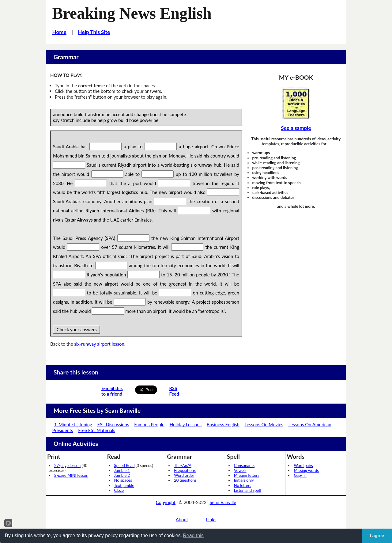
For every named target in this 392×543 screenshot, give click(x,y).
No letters (243, 485)
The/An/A (183, 465)
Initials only (244, 480)
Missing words (306, 470)
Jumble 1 (122, 470)
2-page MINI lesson (71, 475)
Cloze (119, 490)
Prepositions (185, 470)
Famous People (149, 424)
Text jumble (124, 485)
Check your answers (77, 329)
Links (211, 519)
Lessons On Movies (264, 424)
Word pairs (303, 465)
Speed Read (124, 465)
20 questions (185, 480)
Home (59, 32)
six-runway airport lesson (99, 344)
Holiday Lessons (186, 424)
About (182, 519)
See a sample (296, 128)
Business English (223, 424)
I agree (377, 536)
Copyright (166, 502)
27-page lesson (67, 465)
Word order (184, 475)
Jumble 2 (122, 475)
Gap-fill (300, 475)
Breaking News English (132, 13)
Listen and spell (247, 490)
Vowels (240, 470)
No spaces (123, 480)
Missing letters (247, 475)
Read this (193, 535)
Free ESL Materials (97, 430)
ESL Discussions (113, 424)
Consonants (244, 465)
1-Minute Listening (73, 424)
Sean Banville (223, 502)
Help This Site (94, 32)
